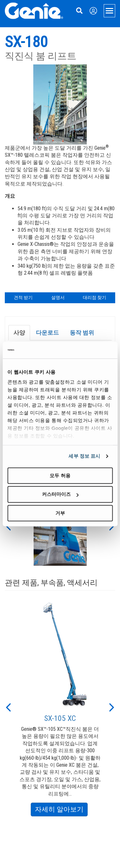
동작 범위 (82, 333)
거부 (60, 513)
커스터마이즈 (60, 494)
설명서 (58, 297)
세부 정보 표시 (84, 456)
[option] (60, 707)
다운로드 (47, 333)
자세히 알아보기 (61, 810)
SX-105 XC (60, 718)
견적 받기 (23, 297)
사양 (19, 333)
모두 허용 (60, 476)
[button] (8, 707)
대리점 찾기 (95, 297)
